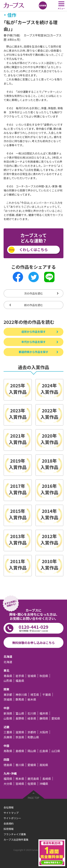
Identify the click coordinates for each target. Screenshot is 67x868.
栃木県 (32, 699)
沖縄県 (44, 784)
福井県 (44, 713)
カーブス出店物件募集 (16, 840)
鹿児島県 (33, 779)
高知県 (44, 765)
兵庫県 (8, 737)
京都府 (32, 732)
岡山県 (32, 751)
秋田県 (44, 676)
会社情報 (9, 807)
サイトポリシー (12, 818)
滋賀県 (20, 732)
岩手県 (20, 676)
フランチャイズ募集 (15, 834)
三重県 (8, 732)
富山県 (20, 713)
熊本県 (20, 779)
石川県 (32, 713)
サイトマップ (11, 813)
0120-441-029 (33, 628)
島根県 (20, 751)
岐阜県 (32, 718)
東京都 (8, 695)
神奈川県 (21, 695)
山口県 (56, 751)
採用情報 (9, 829)
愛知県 (56, 718)
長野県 (20, 718)
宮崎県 (20, 784)
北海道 (8, 662)
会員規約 (9, 823)
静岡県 (44, 718)
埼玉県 (35, 695)
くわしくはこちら (34, 250)
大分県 (8, 784)
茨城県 (8, 699)
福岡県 (8, 779)
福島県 (20, 681)
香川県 (20, 765)
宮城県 (32, 676)
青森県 (8, 676)
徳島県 (8, 765)
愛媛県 (32, 765)
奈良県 (20, 737)
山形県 (8, 681)
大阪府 (44, 732)
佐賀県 (32, 784)
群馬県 (20, 699)
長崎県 (47, 779)
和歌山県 (33, 737)
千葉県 (47, 695)
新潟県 (8, 713)
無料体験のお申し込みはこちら (34, 643)
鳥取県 (8, 751)
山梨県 (8, 718)
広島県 (44, 751)
